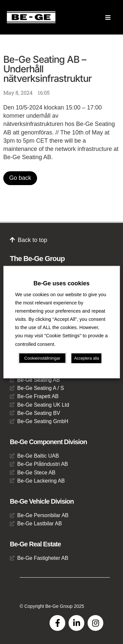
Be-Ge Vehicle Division (42, 501)
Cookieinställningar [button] (42, 358)
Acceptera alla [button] (87, 358)
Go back (20, 178)
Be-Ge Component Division (48, 442)
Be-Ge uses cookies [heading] (61, 283)
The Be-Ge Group (37, 259)
